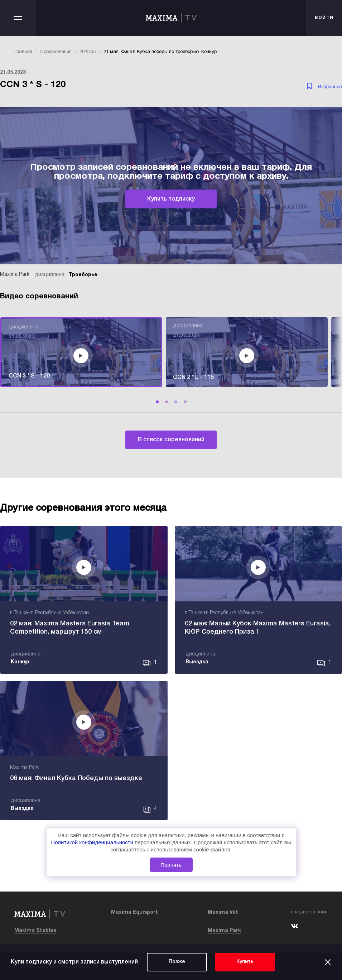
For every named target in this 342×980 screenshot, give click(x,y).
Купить (245, 962)
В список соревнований (171, 440)
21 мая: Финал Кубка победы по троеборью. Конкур (160, 52)
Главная (23, 52)
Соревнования (56, 52)
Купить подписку (171, 199)
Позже (177, 962)
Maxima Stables (35, 931)
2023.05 (88, 52)
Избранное (330, 87)
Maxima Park (224, 931)
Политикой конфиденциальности (93, 843)
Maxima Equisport (134, 912)
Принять (171, 865)
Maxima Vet (223, 912)
